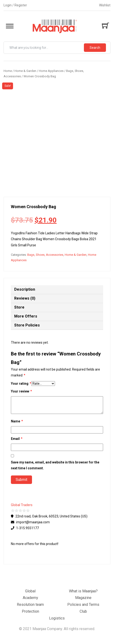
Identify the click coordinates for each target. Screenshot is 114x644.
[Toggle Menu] (10, 26)
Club (83, 611)
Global (30, 591)
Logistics (57, 618)
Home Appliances (51, 71)
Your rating (21, 384)
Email (17, 439)
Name (17, 421)
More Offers (26, 316)
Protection (30, 611)
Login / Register (15, 5)
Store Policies (27, 325)
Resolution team (30, 605)
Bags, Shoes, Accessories (45, 255)
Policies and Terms (83, 605)
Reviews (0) (25, 298)
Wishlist (105, 5)
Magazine (83, 598)
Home (8, 71)
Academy (30, 598)
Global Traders (22, 505)
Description (25, 289)
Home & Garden (25, 71)
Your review (21, 391)
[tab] (57, 290)
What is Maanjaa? (83, 591)
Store (19, 307)
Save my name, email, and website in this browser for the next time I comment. (55, 465)
